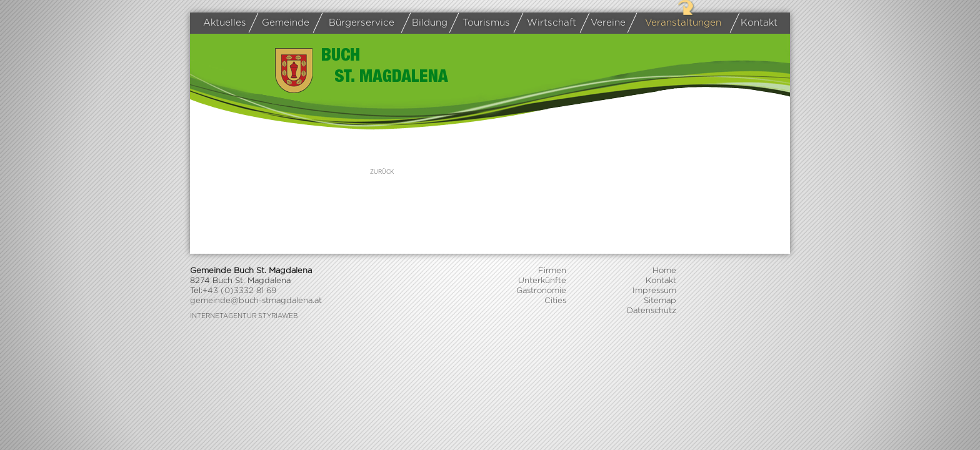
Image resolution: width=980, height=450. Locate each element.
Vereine (605, 23)
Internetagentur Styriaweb (244, 316)
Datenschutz (652, 311)
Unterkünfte (542, 281)
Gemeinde (281, 23)
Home (664, 271)
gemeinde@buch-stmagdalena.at (256, 301)
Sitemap (660, 301)
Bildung (427, 23)
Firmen (552, 271)
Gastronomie (541, 291)
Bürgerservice (356, 23)
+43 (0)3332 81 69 (239, 291)
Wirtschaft (547, 23)
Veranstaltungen (677, 23)
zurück (382, 172)
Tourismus (482, 23)
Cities (555, 301)
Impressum (654, 291)
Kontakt (756, 23)
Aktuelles (225, 23)
